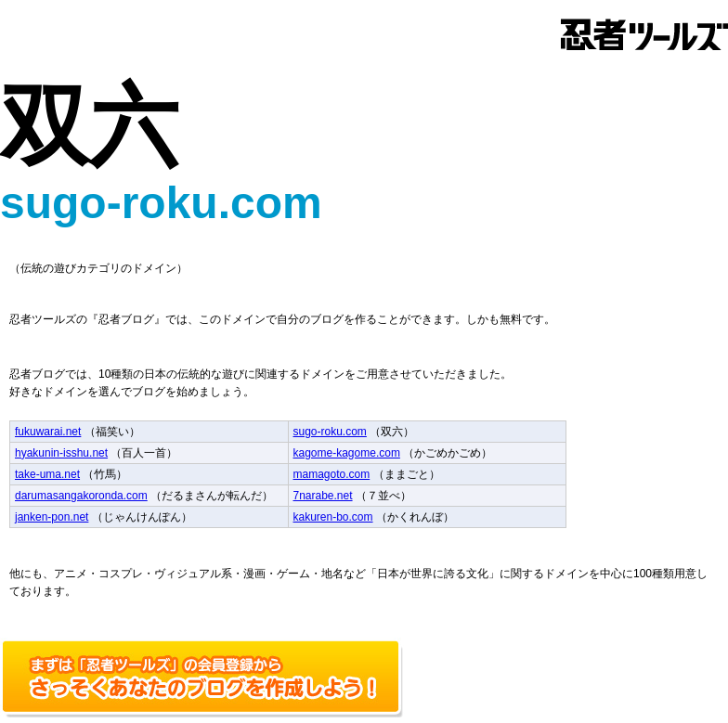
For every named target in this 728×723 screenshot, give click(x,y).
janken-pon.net (52, 517)
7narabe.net (323, 496)
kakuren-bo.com (333, 517)
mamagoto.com (332, 474)
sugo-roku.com (330, 432)
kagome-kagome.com (347, 453)
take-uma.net (47, 474)
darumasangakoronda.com (81, 496)
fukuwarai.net (48, 432)
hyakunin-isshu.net (61, 453)
